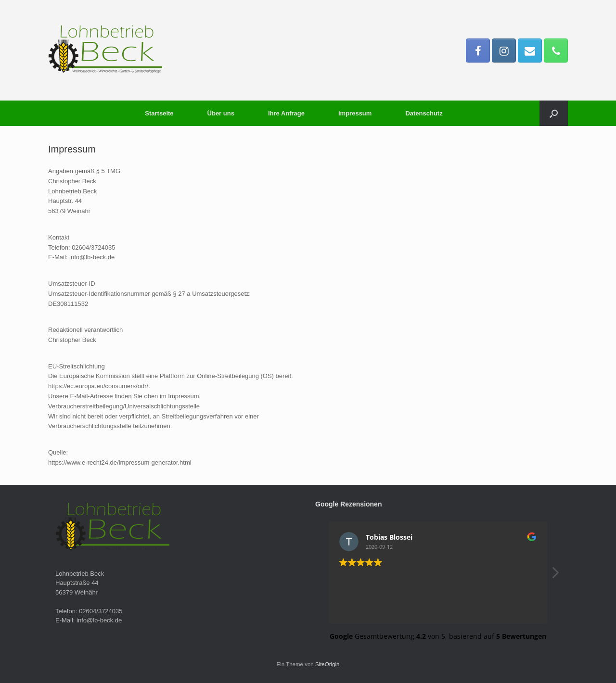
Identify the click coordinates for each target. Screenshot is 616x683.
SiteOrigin (327, 664)
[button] (554, 113)
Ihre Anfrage (286, 113)
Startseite (159, 113)
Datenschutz (424, 113)
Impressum (355, 113)
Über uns (221, 113)
